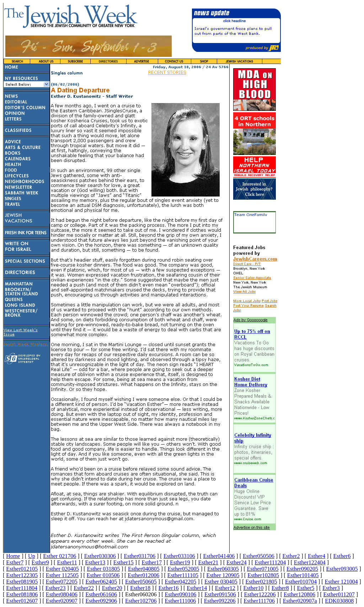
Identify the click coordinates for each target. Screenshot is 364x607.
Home (13, 556)
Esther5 (306, 588)
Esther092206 (220, 601)
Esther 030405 (221, 582)
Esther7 (15, 562)
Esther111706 (259, 601)
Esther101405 (303, 575)
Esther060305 (223, 569)
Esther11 (67, 562)
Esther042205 (180, 582)
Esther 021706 (60, 556)
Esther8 (280, 588)
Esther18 (140, 588)
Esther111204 (271, 562)
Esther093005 (342, 569)
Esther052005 (183, 569)
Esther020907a (300, 601)
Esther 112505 (62, 575)
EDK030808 (339, 601)
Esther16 (169, 588)
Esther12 (225, 588)
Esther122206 (260, 594)
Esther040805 (144, 569)
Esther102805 (263, 575)
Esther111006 (180, 601)
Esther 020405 (62, 569)
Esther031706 (140, 556)
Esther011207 (339, 594)
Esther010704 (301, 582)
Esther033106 (179, 556)
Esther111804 (22, 588)
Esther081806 (22, 594)
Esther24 (237, 562)
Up (32, 556)
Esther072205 (62, 582)
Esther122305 (22, 575)
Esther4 (317, 556)
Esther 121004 (341, 582)
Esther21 (208, 562)
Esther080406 (62, 594)
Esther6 (342, 556)
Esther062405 (101, 582)
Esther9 (40, 562)
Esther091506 (220, 594)
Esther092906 (101, 601)
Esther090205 (302, 569)
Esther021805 (261, 582)
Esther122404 (310, 562)
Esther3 (331, 588)
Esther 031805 (103, 569)
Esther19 (180, 562)
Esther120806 (299, 594)
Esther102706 (141, 601)
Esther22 (84, 588)
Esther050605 (141, 582)
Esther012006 (143, 575)
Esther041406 (219, 556)
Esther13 (95, 562)
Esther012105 (22, 569)
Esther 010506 (103, 575)
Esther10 (253, 588)
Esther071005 (263, 569)
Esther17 (152, 562)
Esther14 (197, 588)
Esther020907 (62, 601)
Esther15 (124, 562)
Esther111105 (183, 575)
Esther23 (56, 588)
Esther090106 (180, 594)
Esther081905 (22, 582)
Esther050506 (259, 556)
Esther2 (291, 556)
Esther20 (112, 588)
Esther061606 (101, 594)
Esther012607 (22, 601)
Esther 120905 (223, 575)
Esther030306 (100, 556)
